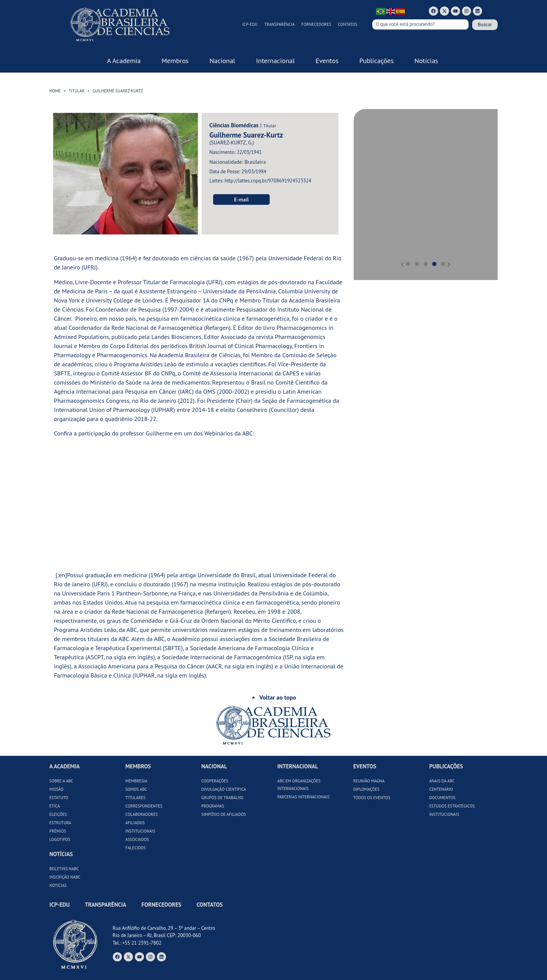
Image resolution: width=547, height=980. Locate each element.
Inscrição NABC (65, 877)
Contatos (348, 24)
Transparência (280, 24)
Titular (77, 91)
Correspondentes (144, 806)
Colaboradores (141, 814)
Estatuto (59, 798)
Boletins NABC (64, 869)
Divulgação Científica (224, 789)
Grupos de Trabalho (222, 798)
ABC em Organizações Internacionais (299, 785)
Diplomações (366, 789)
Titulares (135, 798)
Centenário (441, 789)
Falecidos (136, 848)
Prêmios (58, 831)
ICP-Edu (250, 24)
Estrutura (60, 823)
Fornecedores (316, 24)
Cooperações (215, 781)
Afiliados (135, 823)
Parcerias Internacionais (304, 797)
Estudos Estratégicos (452, 806)
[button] (370, 189)
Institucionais (140, 831)
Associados (137, 839)
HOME (55, 91)
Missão (56, 789)
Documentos (442, 798)
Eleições (58, 814)
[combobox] (421, 25)
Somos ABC (136, 789)
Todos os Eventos (372, 798)
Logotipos (60, 839)
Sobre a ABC (61, 781)
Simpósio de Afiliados (224, 814)
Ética (55, 806)
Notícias (58, 885)
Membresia (136, 781)
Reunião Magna (369, 781)
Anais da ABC (442, 781)
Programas (213, 806)
